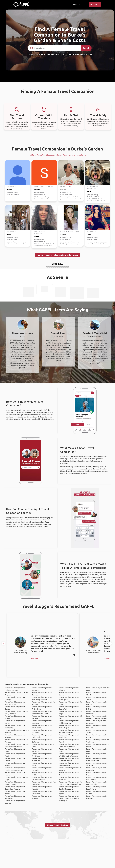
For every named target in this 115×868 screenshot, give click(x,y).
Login (85, 4)
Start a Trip (76, 4)
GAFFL (32, 155)
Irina (89, 235)
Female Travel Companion (46, 155)
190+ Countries (48, 54)
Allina (36, 236)
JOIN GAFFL (95, 4)
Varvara (64, 190)
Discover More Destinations (57, 825)
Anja (89, 191)
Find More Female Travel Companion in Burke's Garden (58, 255)
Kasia (9, 190)
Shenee (37, 190)
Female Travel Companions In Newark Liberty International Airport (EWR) (69, 798)
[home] (21, 4)
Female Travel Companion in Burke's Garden (57, 149)
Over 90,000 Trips (76, 54)
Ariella (63, 235)
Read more (34, 659)
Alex (9, 235)
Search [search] (86, 48)
